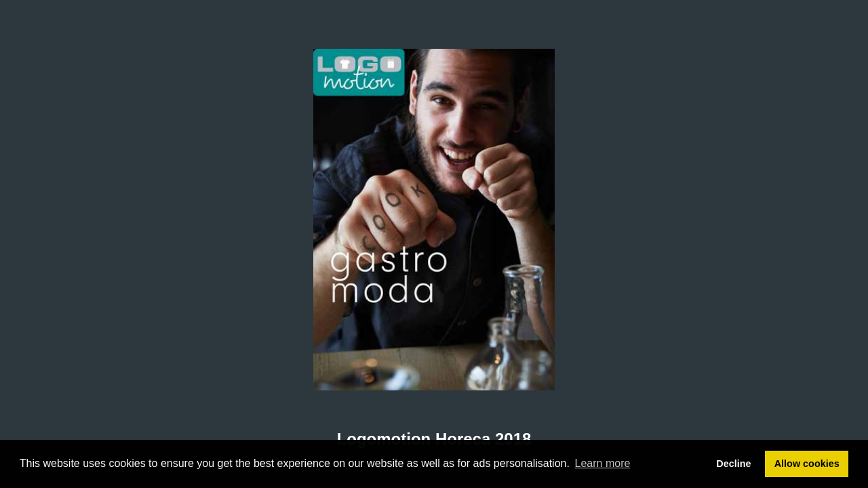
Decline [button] (733, 464)
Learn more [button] (603, 463)
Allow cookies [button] (807, 464)
